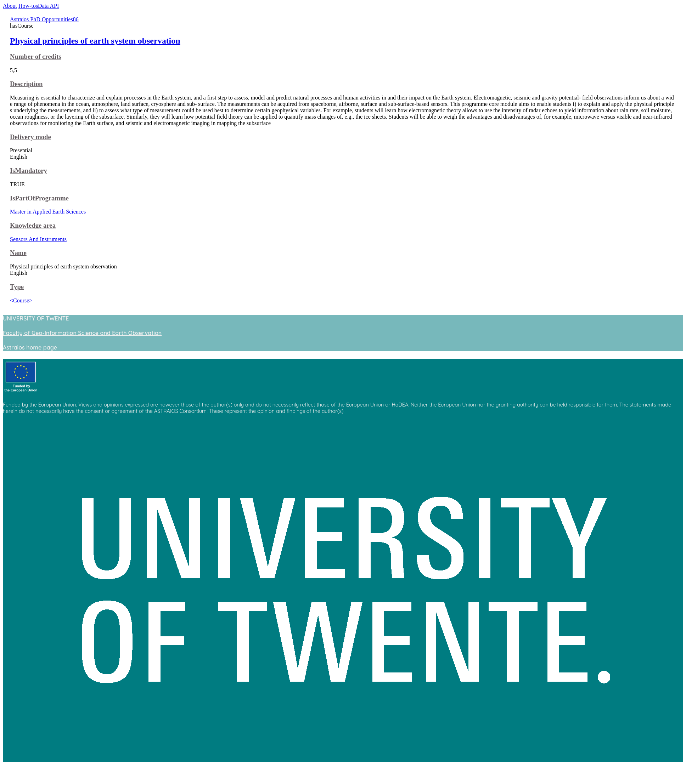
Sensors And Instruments (38, 239)
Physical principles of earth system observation (95, 41)
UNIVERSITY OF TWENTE (36, 318)
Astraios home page (30, 347)
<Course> (21, 300)
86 (76, 19)
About (10, 6)
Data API (48, 6)
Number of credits (36, 56)
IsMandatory (29, 171)
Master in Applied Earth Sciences (48, 212)
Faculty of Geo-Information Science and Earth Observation (82, 333)
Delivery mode (30, 137)
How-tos (28, 6)
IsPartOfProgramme (39, 198)
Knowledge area (33, 225)
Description (26, 84)
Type (17, 287)
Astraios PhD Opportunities (41, 19)
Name (18, 253)
